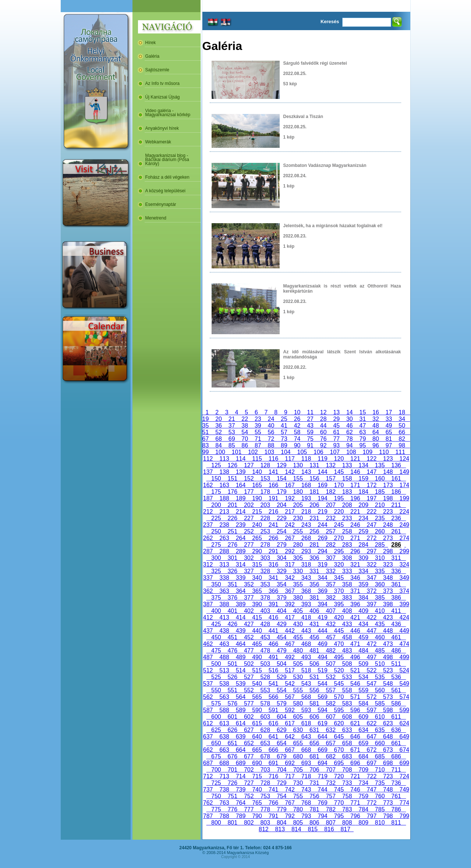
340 (257, 578)
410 (380, 611)
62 (350, 432)
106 (318, 452)
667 (290, 750)
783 (347, 809)
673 (388, 750)
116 (273, 459)
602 (249, 717)
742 (290, 790)
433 (347, 624)
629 (281, 730)
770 (339, 803)
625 (216, 730)
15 (363, 412)
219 (322, 512)
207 (330, 505)
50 (402, 426)
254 (281, 531)
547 (372, 684)
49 (389, 426)
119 (322, 459)
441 (273, 631)
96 (376, 445)
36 (219, 426)
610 (380, 717)
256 (314, 531)
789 (241, 816)
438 (224, 631)
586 (396, 703)
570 (339, 697)
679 (281, 756)
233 (347, 518)
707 (330, 770)
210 (380, 505)
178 (265, 492)
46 (350, 426)
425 (216, 624)
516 (273, 670)
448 (388, 631)
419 (322, 617)
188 (224, 498)
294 (322, 551)
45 (336, 426)
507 (330, 664)
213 (224, 512)
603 (265, 717)
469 (322, 644)
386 (396, 598)
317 (290, 565)
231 (314, 518)
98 (402, 445)
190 (257, 498)
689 (241, 763)
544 (322, 684)
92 (323, 445)
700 (216, 770)
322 (372, 565)
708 (347, 770)
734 (363, 783)
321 (355, 565)
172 (372, 485)
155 (298, 478)
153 (265, 478)
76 (323, 439)
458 (347, 637)
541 (273, 684)
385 (380, 598)
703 (265, 770)
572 (372, 697)
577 (249, 703)
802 (249, 823)
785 (380, 809)
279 (281, 545)
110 (384, 452)
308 (347, 558)
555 (298, 690)
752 (249, 796)
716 (273, 776)
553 (265, 690)
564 (241, 697)
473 (388, 644)
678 (265, 756)
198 (388, 498)
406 (314, 611)
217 (290, 512)
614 (241, 723)
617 (290, 723)
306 (314, 558)
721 (355, 776)
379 (281, 598)
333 (347, 571)
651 (233, 743)
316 (273, 565)
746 (355, 790)
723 (388, 776)
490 (257, 657)
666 (273, 750)
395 (339, 604)
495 (339, 657)
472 (372, 644)
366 (273, 591)
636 (396, 730)
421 (355, 617)
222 (372, 512)
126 (233, 465)
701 (233, 770)
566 (273, 697)
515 (257, 670)
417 (290, 617)
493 (306, 657)
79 (363, 439)
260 (380, 531)
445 (339, 631)
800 (216, 823)
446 (355, 631)
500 (216, 664)
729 (281, 783)
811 (396, 823)
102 (253, 452)
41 (284, 426)
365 (257, 591)
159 (363, 478)
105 (302, 452)
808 (347, 823)
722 (372, 776)
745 (339, 790)
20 (219, 419)
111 (400, 452)
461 (396, 637)
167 (290, 485)
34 (402, 419)
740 (257, 790)
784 (363, 809)
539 (241, 684)
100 (220, 452)
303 (265, 558)
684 (363, 756)
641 (273, 737)
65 (389, 432)
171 (355, 485)
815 (313, 829)
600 (216, 717)
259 (363, 531)
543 (306, 684)
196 (355, 498)
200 (216, 505)
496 (355, 657)
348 (388, 578)
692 (290, 763)
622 (372, 723)
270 (339, 538)
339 (241, 578)
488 (224, 657)
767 (290, 803)
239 (241, 525)
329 (281, 571)
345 (339, 578)
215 (257, 512)
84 (219, 445)
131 (314, 465)
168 (306, 485)
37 (232, 426)
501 (233, 664)
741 (273, 790)
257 (330, 531)
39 (258, 426)
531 (314, 677)
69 (232, 439)
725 (216, 783)
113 (224, 459)
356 (314, 584)
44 (323, 426)
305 (298, 558)
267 (290, 538)
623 (388, 723)
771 (355, 803)
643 (306, 737)
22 (245, 419)
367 (290, 591)
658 (347, 743)
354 (281, 584)
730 (298, 783)
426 (233, 624)
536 (396, 677)
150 (216, 478)
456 (314, 637)
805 (298, 823)
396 (355, 604)
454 (281, 637)
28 (323, 419)
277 (249, 545)
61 (336, 432)
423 (388, 617)
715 (257, 776)
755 (298, 796)
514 (241, 670)
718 (306, 776)
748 (388, 790)
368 (306, 591)
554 (281, 690)
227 (249, 518)
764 (241, 803)
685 (380, 756)
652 (249, 743)
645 (339, 737)
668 (306, 750)
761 (396, 796)
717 (290, 776)
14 (350, 412)
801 (233, 823)
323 (388, 565)
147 (372, 472)
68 (219, 439)
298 (388, 551)
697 (372, 763)
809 (363, 823)
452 (249, 637)
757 (330, 796)
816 (329, 829)
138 (224, 472)
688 (224, 763)
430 (298, 624)
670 (339, 750)
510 (380, 664)
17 (389, 412)
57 (284, 432)
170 (339, 485)
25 (284, 419)
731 (314, 783)
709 (363, 770)
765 (257, 803)
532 (330, 677)
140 (257, 472)
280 (298, 545)
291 (273, 551)
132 (330, 465)
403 (265, 611)
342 (290, 578)
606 (314, 717)
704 (281, 770)
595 (339, 710)
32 (376, 419)
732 (330, 783)
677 (249, 756)
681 (314, 756)
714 (241, 776)
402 (249, 611)
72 (271, 439)
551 (233, 690)
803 (265, 823)
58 (297, 432)
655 (298, 743)
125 (216, 465)
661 (396, 743)
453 (265, 637)
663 (224, 750)
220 (339, 512)
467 (290, 644)
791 (273, 816)
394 (322, 604)
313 (224, 565)
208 (347, 505)
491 (273, 657)
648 (388, 737)
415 (257, 617)
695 (339, 763)
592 (290, 710)
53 (232, 432)
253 (265, 531)
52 (219, 432)
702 (249, 770)
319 (322, 565)
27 (310, 419)
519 (322, 670)
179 (281, 492)
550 (216, 690)
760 (380, 796)
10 (297, 412)
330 (298, 571)
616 (273, 723)
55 (258, 432)
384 (363, 598)
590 (257, 710)
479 (281, 651)
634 (363, 730)
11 (310, 412)
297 (372, 551)
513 (224, 670)
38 (245, 426)
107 (335, 452)
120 (339, 459)
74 (297, 439)
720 (339, 776)
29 (336, 419)
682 (330, 756)
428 (265, 624)
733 (347, 783)
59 (310, 432)
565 (257, 697)
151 (233, 478)
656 (314, 743)
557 (330, 690)
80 (376, 439)
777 (249, 809)
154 (281, 478)
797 (372, 816)
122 (372, 459)
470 (339, 644)
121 (355, 459)
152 (249, 478)
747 (372, 790)
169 (322, 485)
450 (216, 637)
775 (216, 809)
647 (372, 737)
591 (273, 710)
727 (249, 783)
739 (241, 790)
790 (257, 816)
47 (363, 426)
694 (322, 763)
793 (306, 816)
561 (396, 690)
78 (350, 439)
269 (322, 538)
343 (306, 578)
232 (330, 518)
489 (241, 657)
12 (323, 412)
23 (258, 419)
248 (388, 525)
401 (233, 611)
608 (347, 717)
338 (224, 578)
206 (314, 505)
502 (249, 664)
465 (257, 644)
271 (355, 538)
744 (322, 790)
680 (298, 756)
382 (330, 598)
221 (355, 512)
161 (396, 478)
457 (330, 637)
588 (224, 710)
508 (347, 664)
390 (257, 604)
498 (388, 657)
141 (273, 472)
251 (233, 531)
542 (290, 684)
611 (396, 717)
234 (363, 518)
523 (388, 670)
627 (249, 730)
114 (241, 459)
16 (376, 412)
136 (396, 465)
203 (265, 505)
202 (249, 505)
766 (273, 803)
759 (363, 796)
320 (339, 565)
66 (402, 432)
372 (372, 591)
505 (298, 664)
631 (314, 730)
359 (363, 584)
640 (257, 737)
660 (380, 743)
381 (314, 598)
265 (257, 538)
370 (339, 591)
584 (363, 703)
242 (290, 525)
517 (290, 670)
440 (257, 631)
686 (396, 756)
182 (330, 492)
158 (347, 478)
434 (363, 624)
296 (355, 551)
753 (265, 796)
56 (271, 432)
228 (265, 518)
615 (257, 723)
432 (330, 624)
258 (347, 531)
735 (380, 783)
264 (241, 538)
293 (306, 551)
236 (396, 518)
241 (273, 525)
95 (363, 445)
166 (273, 485)
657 (330, 743)
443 (306, 631)
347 (372, 578)
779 (281, 809)
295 (339, 551)
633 (347, 730)
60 (323, 432)
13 (337, 412)
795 (339, 816)
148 (388, 472)
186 (396, 492)
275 (216, 545)
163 (224, 485)
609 (363, 717)
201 (233, 505)
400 (216, 611)
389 (241, 604)
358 (347, 584)
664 (241, 750)
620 (339, 723)
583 (347, 703)
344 (322, 578)
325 (216, 571)
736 (396, 783)
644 (322, 737)
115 (257, 459)
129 (281, 465)
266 (273, 538)
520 (339, 670)
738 (224, 790)
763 (224, 803)
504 (281, 664)
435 (380, 624)
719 (322, 776)
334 (363, 571)
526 (233, 677)
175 (216, 492)
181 (314, 492)
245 (339, 525)
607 (330, 717)
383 (347, 598)
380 (298, 598)
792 (290, 816)
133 (347, 465)
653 (265, 743)
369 (322, 591)
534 (363, 677)
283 (347, 545)
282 (330, 545)
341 (273, 578)
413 (224, 617)
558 (347, 690)
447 (372, 631)
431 (314, 624)
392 (290, 604)
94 (350, 445)
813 (280, 829)
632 (330, 730)
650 (216, 743)
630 (298, 730)
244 (322, 525)
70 (245, 439)
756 (314, 796)
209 (363, 505)
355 (298, 584)
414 (241, 617)
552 (249, 690)
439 (241, 631)
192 (290, 498)
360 (380, 584)
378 (265, 598)
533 (347, 677)
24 (271, 419)
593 (306, 710)
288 (224, 551)
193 (306, 498)
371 (355, 591)
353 (265, 584)
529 (281, 677)
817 (346, 829)
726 (233, 783)
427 (249, 624)
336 (396, 571)
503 (265, 664)
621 (355, 723)
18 (402, 412)
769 (322, 803)
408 (347, 611)
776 (233, 809)
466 (273, 644)
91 (310, 445)
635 (380, 730)
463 (224, 644)
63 (363, 432)
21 (232, 419)
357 (330, 584)
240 (257, 525)
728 (265, 783)
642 (290, 737)
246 (355, 525)
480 (298, 651)
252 (249, 531)
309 (363, 558)
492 (290, 657)
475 (216, 651)
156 (314, 478)
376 (233, 598)
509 (363, 664)
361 (396, 584)
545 (339, 684)
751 (233, 796)
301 (233, 558)
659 (363, 743)
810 (380, 823)
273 (388, 538)
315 (257, 565)
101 (237, 452)
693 (306, 763)
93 (336, 445)
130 (298, 465)
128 (265, 465)
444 (322, 631)
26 (297, 419)
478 (265, 651)
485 (380, 651)
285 (380, 545)
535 (380, 677)
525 (216, 677)
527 (249, 677)
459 (363, 637)
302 (249, 558)
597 (372, 710)
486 (396, 651)
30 (350, 419)
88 (271, 445)
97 (389, 445)
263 (224, 538)
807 (330, 823)
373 (388, 591)
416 (273, 617)
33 (389, 419)
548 (388, 684)
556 (314, 690)
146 (355, 472)
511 (396, 664)
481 (314, 651)
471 (355, 644)
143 (306, 472)
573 (388, 697)
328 (265, 571)
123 (388, 459)
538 (224, 684)
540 (257, 684)
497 (372, 657)
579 (281, 703)
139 (241, 472)
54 (245, 432)
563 (224, 697)
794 (322, 816)
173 (388, 485)
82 (402, 439)
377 (249, 598)
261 (396, 531)
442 (290, 631)
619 (322, 723)
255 (298, 531)
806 (314, 823)
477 (249, 651)
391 (273, 604)
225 (216, 518)
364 (241, 591)
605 (298, 717)
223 (388, 512)
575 (216, 703)
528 (265, 677)
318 (306, 565)
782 (330, 809)
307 (330, 558)
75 (310, 439)
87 (258, 445)
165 (257, 485)
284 (363, 545)
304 (281, 558)
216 (273, 512)
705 (298, 770)
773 (388, 803)
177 (249, 492)
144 (322, 472)
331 (314, 571)
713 (224, 776)
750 (216, 796)
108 (351, 452)
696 (355, 763)
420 (339, 617)
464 (241, 644)
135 (380, 465)
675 (216, 756)
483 (347, 651)
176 (233, 492)
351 (233, 584)
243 (306, 525)
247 (372, 525)
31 (363, 419)
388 (224, 604)
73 (284, 439)
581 (314, 703)
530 (298, 677)
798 (388, 816)
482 (330, 651)
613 (224, 723)
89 (284, 445)
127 (249, 465)
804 (281, 823)
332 (330, 571)
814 (296, 829)
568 (306, 697)
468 (306, 644)
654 (281, 743)
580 (298, 703)
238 (224, 525)
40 (271, 426)
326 (233, 571)
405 (298, 611)
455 (298, 637)
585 (380, 703)
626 (233, 730)
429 (281, 624)
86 (245, 445)
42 (297, 426)
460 (380, 637)
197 (372, 498)
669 (322, 750)
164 (241, 485)
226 (233, 518)
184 (363, 492)
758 (347, 796)
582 (330, 703)
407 (330, 611)
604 (281, 717)
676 (233, 756)
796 (355, 816)
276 (233, 545)
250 (216, 531)
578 (265, 703)
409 (363, 611)
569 (322, 697)
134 (363, 465)
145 (339, 472)
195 (339, 498)
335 (380, 571)
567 (290, 697)
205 (298, 505)
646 (355, 737)
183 (347, 492)
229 (281, 518)
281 (314, 545)
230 (298, 518)
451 (233, 637)
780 (298, 809)
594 (322, 710)
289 (241, 551)
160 (380, 478)
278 (265, 545)
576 (233, 703)
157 (330, 478)
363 (224, 591)
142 (290, 472)
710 (380, 770)
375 (216, 598)
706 (314, 770)
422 (372, 617)
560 (380, 690)
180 (298, 492)
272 (372, 538)
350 (216, 584)
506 (314, 664)
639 (241, 737)
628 (265, 730)
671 (355, 750)
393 (306, 604)
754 (281, 796)
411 (396, 611)
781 (314, 809)
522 (372, 670)
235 (380, 518)
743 (306, 790)
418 (306, 617)
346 (355, 578)
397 (372, 604)
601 (233, 717)
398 (388, 604)
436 (396, 624)
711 (396, 770)
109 (368, 452)
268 (306, 538)
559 (363, 690)
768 (306, 803)
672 (372, 750)
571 (355, 697)
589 (241, 710)
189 (241, 498)
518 (306, 670)
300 (216, 558)
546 (355, 684)
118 (306, 459)
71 (258, 439)
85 (232, 445)
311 (396, 558)
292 (290, 551)
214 (241, 512)
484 (363, 651)
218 (306, 512)
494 (322, 657)
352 (249, 584)
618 (306, 723)
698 (388, 763)
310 (380, 558)
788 (224, 816)
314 (241, 565)
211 (396, 505)
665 (257, 750)
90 (297, 445)
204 (281, 505)
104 (286, 452)
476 (233, 651)
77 (336, 439)
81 (389, 439)
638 (224, 737)
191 (273, 498)
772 (372, 803)
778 (265, 809)
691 (273, 763)
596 (355, 710)
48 (376, 426)
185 (380, 492)
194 (322, 498)
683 (347, 756)
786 (396, 809)
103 (269, 452)
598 (388, 710)
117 (290, 459)
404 (281, 611)
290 (257, 551)
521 (355, 670)
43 (310, 426)
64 (376, 432)
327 (249, 571)
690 (257, 763)
